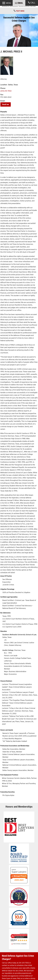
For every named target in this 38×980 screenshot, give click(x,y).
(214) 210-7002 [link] (6, 97)
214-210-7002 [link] (24, 969)
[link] (19, 7)
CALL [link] (33, 10)
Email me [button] (6, 110)
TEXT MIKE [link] (20, 17)
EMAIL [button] (20, 11)
